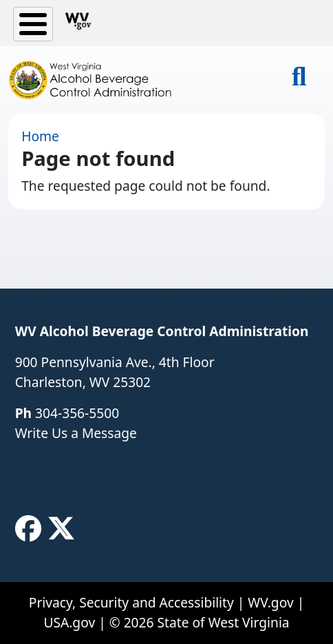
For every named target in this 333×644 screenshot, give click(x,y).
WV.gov (270, 602)
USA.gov (69, 622)
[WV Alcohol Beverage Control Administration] (96, 80)
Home (40, 136)
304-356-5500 (77, 413)
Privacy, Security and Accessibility (131, 602)
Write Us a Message (76, 433)
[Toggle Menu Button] (33, 24)
